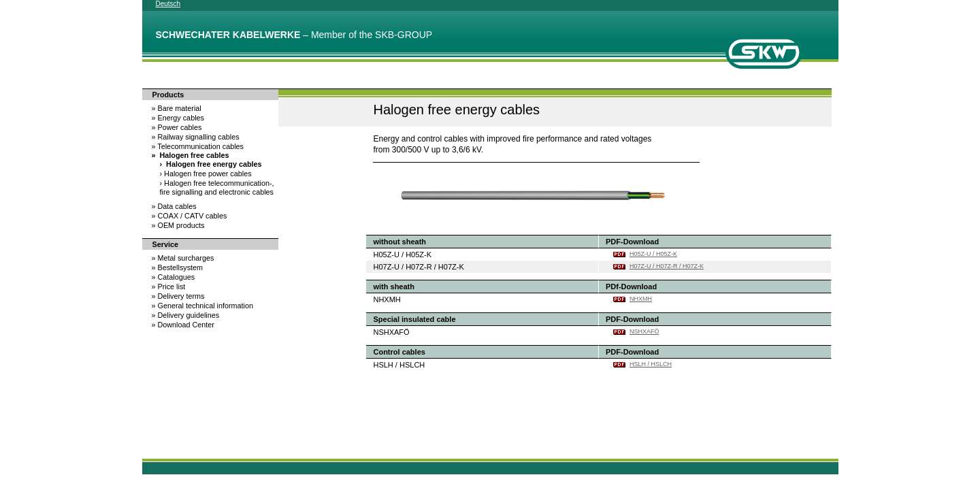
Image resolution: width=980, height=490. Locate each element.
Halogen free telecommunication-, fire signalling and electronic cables (217, 187)
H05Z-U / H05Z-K (653, 254)
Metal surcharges (183, 258)
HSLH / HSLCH (651, 364)
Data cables (174, 206)
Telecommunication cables (198, 146)
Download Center (183, 325)
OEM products (178, 225)
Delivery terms (178, 296)
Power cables (177, 127)
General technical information (202, 306)
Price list (169, 287)
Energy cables (178, 118)
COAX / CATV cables (190, 216)
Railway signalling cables (196, 137)
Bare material (177, 108)
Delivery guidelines (186, 315)
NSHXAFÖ (644, 331)
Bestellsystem (178, 267)
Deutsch (168, 4)
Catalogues (174, 277)
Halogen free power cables (206, 174)
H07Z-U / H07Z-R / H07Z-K (667, 266)
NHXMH (641, 299)
